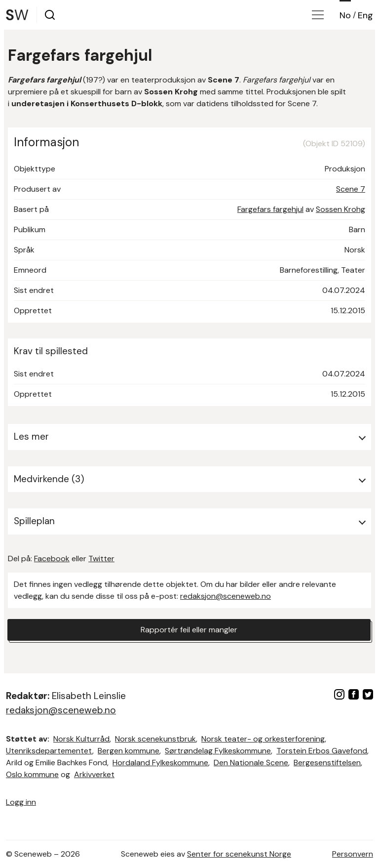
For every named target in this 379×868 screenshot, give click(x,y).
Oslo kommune (32, 774)
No (345, 15)
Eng (365, 15)
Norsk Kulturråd (81, 739)
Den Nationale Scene (251, 763)
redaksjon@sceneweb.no (226, 596)
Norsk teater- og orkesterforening (263, 739)
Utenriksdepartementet (49, 751)
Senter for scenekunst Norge (239, 854)
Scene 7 (351, 189)
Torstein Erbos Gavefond (322, 751)
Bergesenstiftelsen (327, 763)
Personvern (353, 854)
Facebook (52, 558)
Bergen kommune (129, 751)
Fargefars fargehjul (270, 209)
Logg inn (21, 802)
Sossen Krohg (341, 209)
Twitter (101, 558)
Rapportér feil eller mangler (189, 630)
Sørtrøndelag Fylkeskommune (218, 751)
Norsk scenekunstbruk (155, 739)
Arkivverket (94, 774)
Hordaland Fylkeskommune (160, 763)
